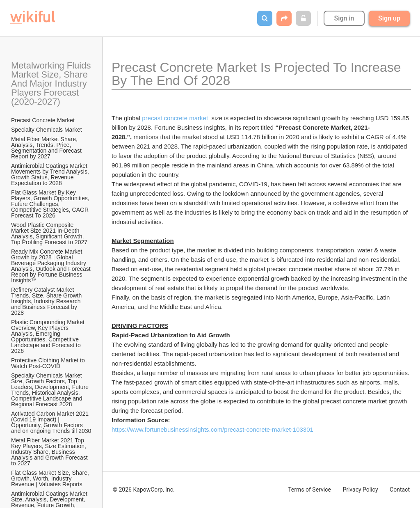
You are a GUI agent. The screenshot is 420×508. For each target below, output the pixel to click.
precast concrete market (176, 118)
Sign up (389, 18)
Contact (400, 490)
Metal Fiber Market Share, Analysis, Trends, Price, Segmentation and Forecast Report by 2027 (47, 148)
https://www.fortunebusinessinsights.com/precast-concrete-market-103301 (212, 429)
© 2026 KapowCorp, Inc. (144, 490)
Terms (309, 490)
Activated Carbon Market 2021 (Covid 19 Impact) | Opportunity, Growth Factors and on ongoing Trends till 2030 (51, 422)
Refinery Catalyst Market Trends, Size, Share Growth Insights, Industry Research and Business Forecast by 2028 (47, 301)
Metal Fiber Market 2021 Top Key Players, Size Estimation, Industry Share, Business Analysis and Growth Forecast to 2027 (50, 452)
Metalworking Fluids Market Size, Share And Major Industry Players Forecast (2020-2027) (52, 84)
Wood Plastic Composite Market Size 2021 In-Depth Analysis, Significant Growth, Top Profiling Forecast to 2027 (49, 233)
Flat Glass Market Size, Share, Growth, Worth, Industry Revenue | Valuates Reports (51, 478)
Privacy (360, 490)
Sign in (344, 18)
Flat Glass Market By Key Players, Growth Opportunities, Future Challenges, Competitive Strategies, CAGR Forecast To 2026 (51, 204)
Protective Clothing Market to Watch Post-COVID (49, 363)
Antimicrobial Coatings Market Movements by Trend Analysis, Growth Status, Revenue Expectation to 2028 (51, 174)
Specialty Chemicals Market (47, 130)
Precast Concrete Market (43, 120)
